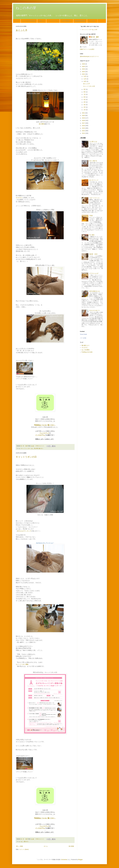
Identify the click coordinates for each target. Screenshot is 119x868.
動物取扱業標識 (80, 21)
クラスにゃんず (94, 273)
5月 (85, 100)
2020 (84, 115)
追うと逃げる (93, 161)
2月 (85, 107)
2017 (84, 123)
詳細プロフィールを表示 (87, 49)
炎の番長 (42, 124)
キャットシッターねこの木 (89, 30)
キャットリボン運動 (22, 664)
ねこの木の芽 (26, 8)
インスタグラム (53, 21)
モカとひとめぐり (94, 310)
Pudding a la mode (87, 352)
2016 (84, 126)
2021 (84, 113)
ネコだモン (85, 348)
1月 (85, 110)
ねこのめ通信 (86, 350)
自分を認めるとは (94, 291)
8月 (85, 92)
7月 (85, 94)
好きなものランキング (24, 531)
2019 (84, 118)
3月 (85, 105)
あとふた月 (22, 30)
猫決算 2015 (93, 254)
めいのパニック (94, 180)
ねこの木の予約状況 (29, 21)
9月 (85, 89)
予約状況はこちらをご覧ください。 (45, 425)
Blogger (80, 860)
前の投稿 (71, 846)
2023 (84, 72)
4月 (85, 102)
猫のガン (41, 448)
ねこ (32, 448)
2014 (84, 131)
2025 (84, 66)
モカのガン (19, 198)
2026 (84, 64)
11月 (85, 79)
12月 (85, 76)
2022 (84, 74)
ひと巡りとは (93, 142)
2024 (84, 69)
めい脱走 (92, 235)
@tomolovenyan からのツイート (89, 56)
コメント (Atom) (24, 849)
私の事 (36, 448)
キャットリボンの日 (26, 457)
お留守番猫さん (67, 21)
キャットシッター (26, 448)
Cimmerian (64, 860)
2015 (84, 128)
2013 (84, 133)
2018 (84, 120)
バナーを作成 (83, 338)
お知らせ (42, 21)
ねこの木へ (92, 21)
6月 (85, 97)
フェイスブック (44, 433)
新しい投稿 (20, 846)
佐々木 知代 (95, 37)
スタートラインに (94, 198)
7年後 (91, 216)
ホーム (17, 21)
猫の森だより (86, 345)
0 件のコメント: (40, 446)
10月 (85, 81)
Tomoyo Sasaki (83, 334)
